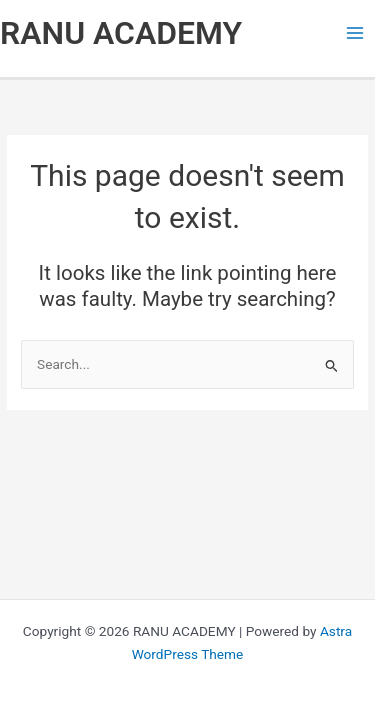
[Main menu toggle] (355, 33)
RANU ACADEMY (121, 33)
